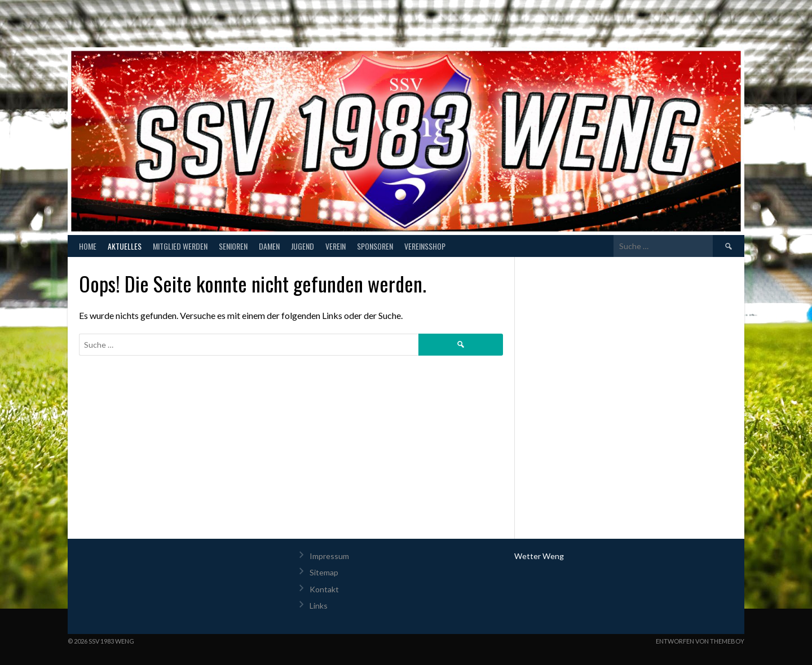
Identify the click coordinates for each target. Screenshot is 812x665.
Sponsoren (375, 246)
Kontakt (324, 589)
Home (88, 246)
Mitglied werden (180, 246)
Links (319, 606)
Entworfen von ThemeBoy (700, 641)
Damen (269, 246)
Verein (336, 246)
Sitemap (324, 572)
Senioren (233, 246)
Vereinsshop (425, 246)
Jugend (303, 246)
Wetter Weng (539, 556)
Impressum (329, 556)
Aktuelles (125, 246)
